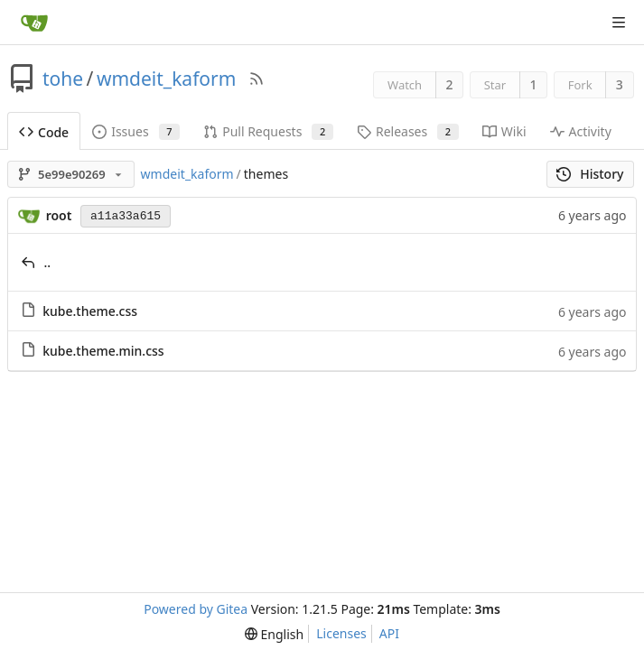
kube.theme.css (90, 311)
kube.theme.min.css (103, 351)
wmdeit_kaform (166, 79)
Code (44, 132)
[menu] (274, 634)
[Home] (34, 23)
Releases (408, 131)
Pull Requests (268, 131)
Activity (581, 131)
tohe (63, 79)
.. (48, 262)
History (590, 174)
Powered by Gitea (196, 609)
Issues (136, 131)
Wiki (504, 131)
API (389, 633)
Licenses (341, 633)
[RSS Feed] (257, 79)
